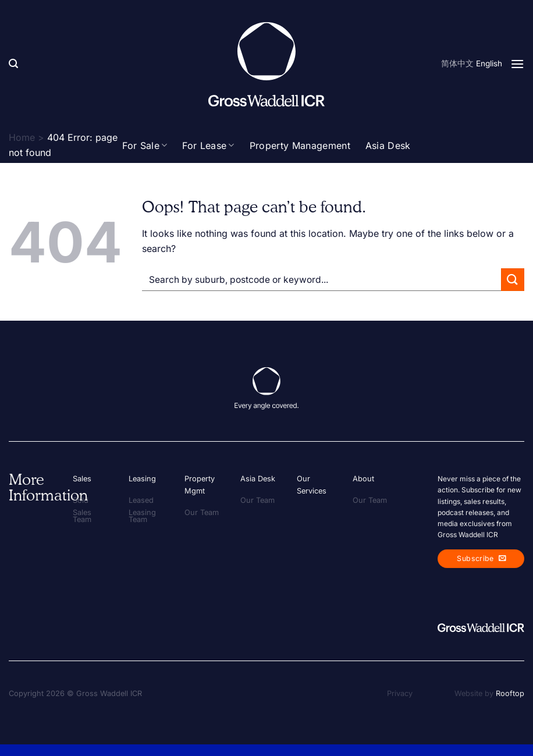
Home (22, 137)
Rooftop (510, 693)
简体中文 (457, 63)
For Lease (208, 145)
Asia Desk (388, 145)
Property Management (300, 145)
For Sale (145, 145)
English (489, 63)
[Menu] (517, 64)
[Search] (13, 64)
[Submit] (513, 280)
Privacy (400, 693)
